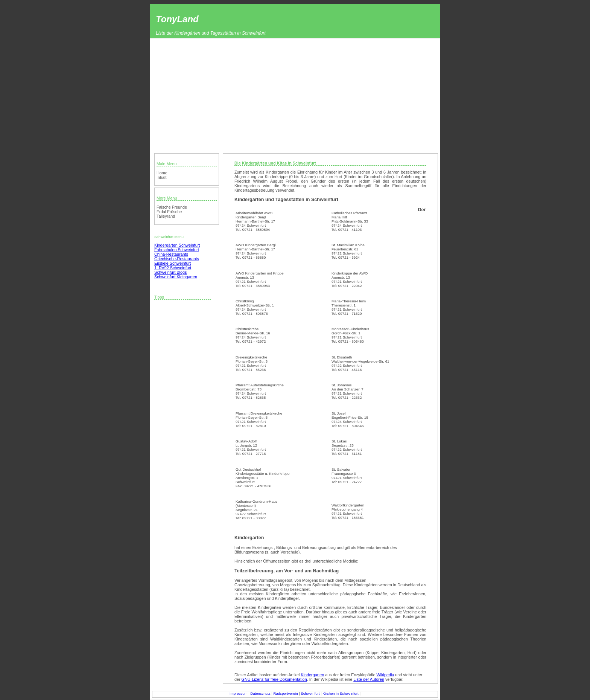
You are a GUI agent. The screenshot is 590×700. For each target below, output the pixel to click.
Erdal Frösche (169, 212)
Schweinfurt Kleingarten (176, 277)
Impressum (238, 693)
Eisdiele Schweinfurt (173, 263)
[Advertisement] (295, 95)
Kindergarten (312, 675)
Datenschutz (260, 693)
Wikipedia (385, 675)
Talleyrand (166, 216)
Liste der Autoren (369, 679)
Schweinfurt (310, 693)
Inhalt (161, 177)
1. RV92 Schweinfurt (173, 268)
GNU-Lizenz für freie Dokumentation (274, 679)
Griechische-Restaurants (177, 259)
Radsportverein (285, 693)
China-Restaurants (171, 254)
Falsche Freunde (172, 207)
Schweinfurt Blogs (170, 272)
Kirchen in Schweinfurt (340, 693)
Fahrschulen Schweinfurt (177, 250)
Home (162, 173)
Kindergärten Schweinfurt (177, 245)
